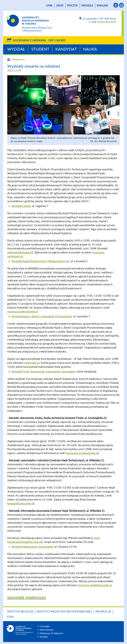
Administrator (47, 630)
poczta (72, 6)
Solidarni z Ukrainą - (39, 41)
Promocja (103, 612)
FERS (10, 617)
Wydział (16, 49)
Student (40, 49)
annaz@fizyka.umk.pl (21, 504)
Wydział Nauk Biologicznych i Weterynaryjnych (40, 261)
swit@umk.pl (32, 363)
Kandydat (66, 49)
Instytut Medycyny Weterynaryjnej (64, 612)
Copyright (45, 626)
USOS (60, 6)
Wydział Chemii (21, 206)
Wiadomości (19, 60)
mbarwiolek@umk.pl (20, 252)
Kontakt (44, 637)
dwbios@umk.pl (107, 22)
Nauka (90, 49)
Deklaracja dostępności (51, 633)
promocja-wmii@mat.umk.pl (94, 585)
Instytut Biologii (20, 612)
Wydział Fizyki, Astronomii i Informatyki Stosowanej (43, 372)
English (102, 6)
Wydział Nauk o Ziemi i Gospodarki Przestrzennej (42, 316)
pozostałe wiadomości (27, 598)
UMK (49, 6)
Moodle (87, 6)
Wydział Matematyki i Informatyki (32, 547)
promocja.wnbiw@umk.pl (23, 312)
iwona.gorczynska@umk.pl (82, 453)
